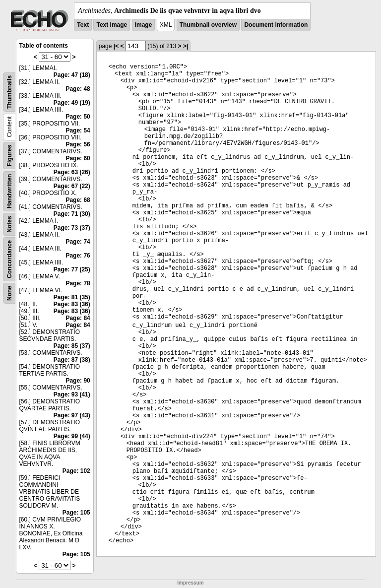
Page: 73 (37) (72, 228)
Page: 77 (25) (72, 269)
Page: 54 (78, 131)
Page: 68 (78, 200)
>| (186, 46)
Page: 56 (78, 144)
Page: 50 (78, 117)
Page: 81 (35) (72, 297)
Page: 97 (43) (72, 415)
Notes (9, 224)
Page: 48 (78, 89)
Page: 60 (78, 158)
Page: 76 (78, 256)
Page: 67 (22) (72, 186)
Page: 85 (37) (72, 346)
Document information (276, 25)
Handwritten (9, 191)
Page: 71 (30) (72, 214)
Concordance (9, 259)
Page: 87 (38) (72, 360)
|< (116, 46)
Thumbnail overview (208, 25)
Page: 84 (78, 318)
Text (83, 25)
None (9, 293)
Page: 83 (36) (72, 304)
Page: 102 (76, 471)
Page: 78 (78, 283)
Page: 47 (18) (72, 75)
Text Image (112, 25)
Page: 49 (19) (72, 103)
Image (144, 25)
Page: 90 (78, 381)
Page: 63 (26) (72, 172)
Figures (9, 156)
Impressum (190, 583)
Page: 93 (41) (72, 394)
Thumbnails (9, 92)
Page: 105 (76, 513)
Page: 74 (78, 242)
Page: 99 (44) (72, 436)
